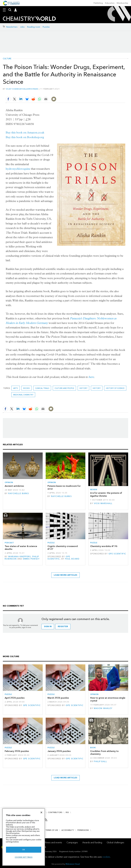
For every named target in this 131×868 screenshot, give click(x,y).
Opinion (9, 482)
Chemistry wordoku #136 (104, 546)
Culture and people (64, 388)
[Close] (41, 812)
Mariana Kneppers (20, 557)
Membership (122, 3)
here (91, 377)
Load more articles (65, 575)
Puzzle (51, 543)
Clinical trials (42, 388)
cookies (106, 857)
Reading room (34, 27)
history (83, 388)
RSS (67, 812)
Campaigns (72, 842)
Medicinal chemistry (23, 395)
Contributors (55, 812)
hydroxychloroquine (18, 169)
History (97, 388)
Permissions (83, 830)
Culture (7, 59)
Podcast (9, 543)
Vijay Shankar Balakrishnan (22, 89)
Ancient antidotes (14, 486)
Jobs (22, 27)
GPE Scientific (59, 558)
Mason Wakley (103, 708)
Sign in (48, 626)
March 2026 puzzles (58, 698)
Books (27, 388)
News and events (53, 842)
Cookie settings (24, 857)
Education (110, 3)
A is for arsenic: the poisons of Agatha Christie (106, 494)
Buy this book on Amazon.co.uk (25, 133)
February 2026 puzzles (17, 751)
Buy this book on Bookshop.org (25, 137)
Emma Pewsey (31, 559)
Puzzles (46, 27)
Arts (16, 388)
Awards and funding (92, 842)
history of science (115, 388)
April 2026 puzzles (15, 698)
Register (63, 626)
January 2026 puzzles (59, 751)
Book (93, 748)
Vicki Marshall (103, 503)
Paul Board (72, 559)
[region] (24, 837)
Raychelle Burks (19, 493)
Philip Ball (100, 761)
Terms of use (52, 830)
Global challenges (115, 842)
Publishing (98, 3)
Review (94, 489)
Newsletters (12, 27)
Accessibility (68, 830)
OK (24, 850)
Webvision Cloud (73, 864)
